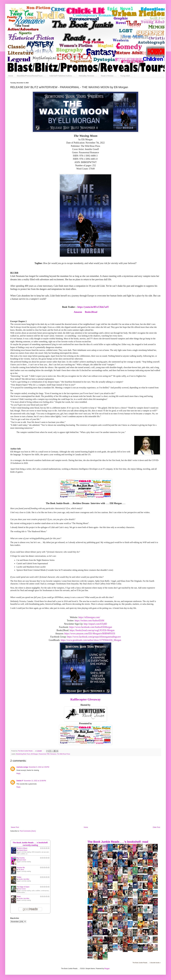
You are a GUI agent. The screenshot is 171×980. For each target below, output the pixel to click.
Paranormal (42, 754)
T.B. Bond (21, 870)
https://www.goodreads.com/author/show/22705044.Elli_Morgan (91, 640)
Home (11, 76)
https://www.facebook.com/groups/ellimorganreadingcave (94, 637)
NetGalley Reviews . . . (88, 76)
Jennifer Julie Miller (24, 879)
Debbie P (20, 781)
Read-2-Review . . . (109, 76)
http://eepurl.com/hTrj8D (95, 624)
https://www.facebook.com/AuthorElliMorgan (91, 627)
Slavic (19, 896)
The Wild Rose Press (64, 754)
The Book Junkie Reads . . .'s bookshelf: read (118, 842)
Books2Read (91, 312)
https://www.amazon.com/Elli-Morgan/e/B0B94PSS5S (90, 634)
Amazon (78, 312)
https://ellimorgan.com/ (90, 617)
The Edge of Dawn (23, 887)
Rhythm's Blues (22, 848)
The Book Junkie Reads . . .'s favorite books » (147, 963)
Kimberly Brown (23, 850)
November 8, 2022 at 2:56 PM (39, 767)
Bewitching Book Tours (23, 754)
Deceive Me (21, 868)
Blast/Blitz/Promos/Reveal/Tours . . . (31, 76)
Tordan (19, 877)
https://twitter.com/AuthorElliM (89, 621)
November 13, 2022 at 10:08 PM (35, 781)
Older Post (156, 827)
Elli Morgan (34, 754)
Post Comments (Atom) (28, 831)
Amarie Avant (22, 860)
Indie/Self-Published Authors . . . (62, 76)
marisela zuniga (22, 767)
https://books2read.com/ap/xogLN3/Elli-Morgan (92, 630)
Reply (18, 774)
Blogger (107, 969)
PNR (48, 754)
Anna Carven (22, 889)
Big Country (21, 858)
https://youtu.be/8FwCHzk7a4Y (93, 307)
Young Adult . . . (127, 76)
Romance (53, 754)
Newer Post (15, 827)
